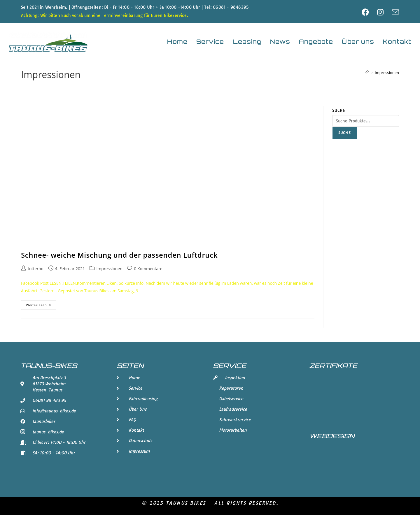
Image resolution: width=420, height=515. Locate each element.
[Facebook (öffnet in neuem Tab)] (369, 12)
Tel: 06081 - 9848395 (226, 7)
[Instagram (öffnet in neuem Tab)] (384, 12)
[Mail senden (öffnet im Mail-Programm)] (395, 12)
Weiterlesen (41, 304)
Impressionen (387, 73)
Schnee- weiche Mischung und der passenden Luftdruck (119, 255)
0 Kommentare (148, 269)
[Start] (367, 73)
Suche (339, 110)
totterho (36, 269)
